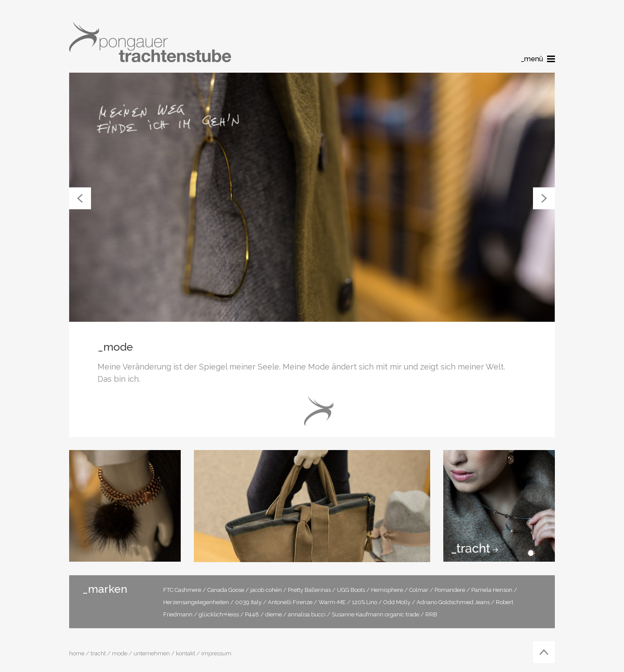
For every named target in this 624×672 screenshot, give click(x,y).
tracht (98, 653)
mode (120, 653)
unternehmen (152, 653)
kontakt (186, 653)
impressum (216, 653)
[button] (80, 198)
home (77, 653)
